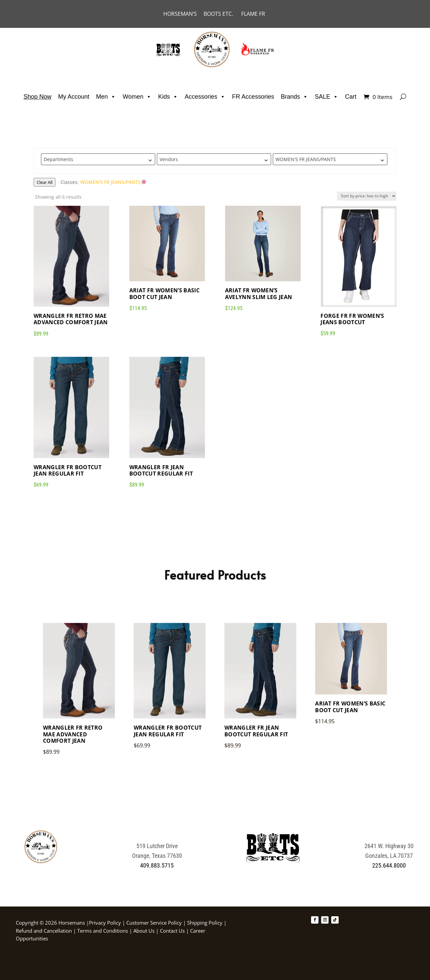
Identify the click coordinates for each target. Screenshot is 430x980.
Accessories (205, 97)
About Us (145, 931)
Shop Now (37, 97)
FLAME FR (253, 14)
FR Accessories (253, 97)
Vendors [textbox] (169, 159)
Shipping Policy (205, 923)
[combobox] (98, 159)
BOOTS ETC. (222, 14)
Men (106, 97)
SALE (327, 97)
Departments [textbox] (58, 159)
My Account (74, 97)
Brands (294, 97)
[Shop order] (367, 196)
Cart (351, 97)
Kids (168, 97)
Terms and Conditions (103, 931)
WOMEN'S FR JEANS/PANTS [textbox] (306, 159)
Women (137, 97)
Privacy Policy (105, 923)
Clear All (45, 182)
